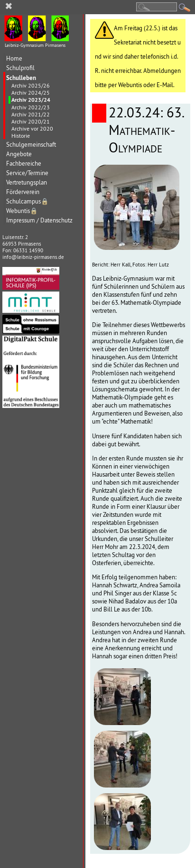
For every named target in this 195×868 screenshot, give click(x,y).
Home (14, 58)
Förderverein (23, 192)
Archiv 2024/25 (31, 93)
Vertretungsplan (27, 182)
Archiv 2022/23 (31, 107)
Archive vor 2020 (32, 128)
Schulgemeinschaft (31, 145)
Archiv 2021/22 (31, 114)
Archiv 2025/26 (31, 85)
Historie (21, 136)
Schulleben (21, 78)
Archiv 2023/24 (31, 100)
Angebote (19, 154)
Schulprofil (20, 68)
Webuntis (22, 211)
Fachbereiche (24, 164)
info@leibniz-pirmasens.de (33, 257)
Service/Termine (27, 173)
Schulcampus (28, 201)
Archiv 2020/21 (31, 121)
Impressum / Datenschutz (39, 220)
